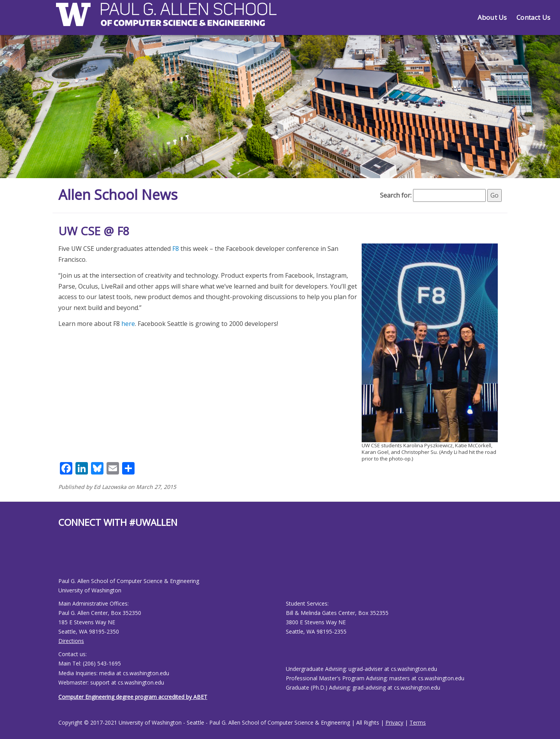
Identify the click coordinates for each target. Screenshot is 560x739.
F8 (176, 249)
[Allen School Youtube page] (64, 559)
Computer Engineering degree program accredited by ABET (133, 697)
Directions (71, 641)
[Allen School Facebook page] (60, 559)
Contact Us (533, 17)
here (128, 324)
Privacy (394, 722)
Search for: (396, 195)
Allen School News (118, 195)
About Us (492, 17)
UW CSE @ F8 (94, 231)
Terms (418, 722)
